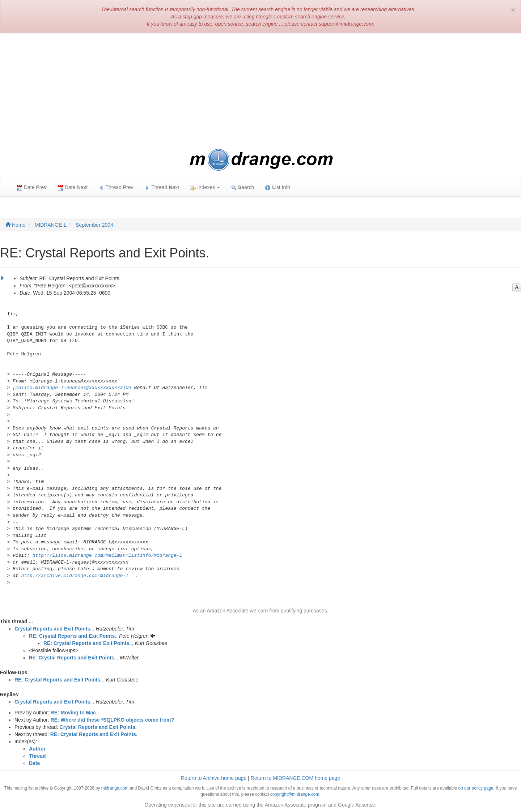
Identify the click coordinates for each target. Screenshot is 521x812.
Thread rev (116, 187)
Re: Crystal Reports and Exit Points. (72, 658)
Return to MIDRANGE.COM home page (295, 778)
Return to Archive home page (214, 778)
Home (15, 225)
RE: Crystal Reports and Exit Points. (73, 636)
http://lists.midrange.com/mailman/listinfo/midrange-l (107, 555)
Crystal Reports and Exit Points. (53, 629)
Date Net (73, 187)
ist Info (278, 187)
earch (242, 187)
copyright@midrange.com (295, 794)
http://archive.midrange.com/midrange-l (75, 576)
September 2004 (94, 225)
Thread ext (162, 187)
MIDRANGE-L (51, 225)
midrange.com (115, 788)
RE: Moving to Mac (73, 713)
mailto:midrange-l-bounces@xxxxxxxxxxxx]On (73, 388)
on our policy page (476, 788)
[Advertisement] (260, 91)
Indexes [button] (205, 187)
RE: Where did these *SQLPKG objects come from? (113, 720)
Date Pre (32, 187)
